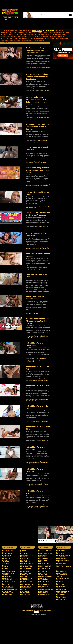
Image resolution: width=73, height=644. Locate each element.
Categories (14, 31)
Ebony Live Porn (36, 249)
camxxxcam (59, 31)
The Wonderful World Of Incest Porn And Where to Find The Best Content (38, 77)
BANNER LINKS (44, 610)
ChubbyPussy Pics (45, 594)
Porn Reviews (7, 591)
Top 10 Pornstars (7, 36)
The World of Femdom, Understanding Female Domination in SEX (35, 50)
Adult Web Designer (64, 591)
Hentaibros (25, 554)
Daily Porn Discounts (22, 38)
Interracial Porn (62, 38)
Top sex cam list (26, 586)
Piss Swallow (50, 38)
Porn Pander (61, 581)
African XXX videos (27, 567)
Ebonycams (29, 33)
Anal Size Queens (27, 40)
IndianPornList (62, 590)
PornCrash (25, 559)
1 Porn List (25, 583)
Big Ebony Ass (44, 335)
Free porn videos (27, 578)
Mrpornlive (25, 560)
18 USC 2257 (25, 610)
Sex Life (43, 69)
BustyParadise (44, 580)
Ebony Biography (35, 336)
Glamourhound (8, 583)
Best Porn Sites (40, 40)
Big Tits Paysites (26, 588)
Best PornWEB (62, 583)
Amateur (42, 68)
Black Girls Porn (45, 570)
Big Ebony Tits (42, 161)
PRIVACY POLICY (36, 610)
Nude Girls (28, 69)
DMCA (30, 610)
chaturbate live (62, 557)
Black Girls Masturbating (25, 35)
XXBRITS (12, 35)
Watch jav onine (26, 573)
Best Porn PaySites (27, 563)
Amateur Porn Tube (58, 35)
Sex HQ (41, 562)
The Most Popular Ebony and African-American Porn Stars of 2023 (37, 321)
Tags (30, 31)
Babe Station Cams (56, 33)
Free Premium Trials (46, 567)
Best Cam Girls (44, 572)
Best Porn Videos (45, 552)
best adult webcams (21, 36)
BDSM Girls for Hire (64, 570)
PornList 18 (43, 557)
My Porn (66, 33)
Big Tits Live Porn (7, 38)
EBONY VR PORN (6, 33)
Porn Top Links (26, 562)
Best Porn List (59, 36)
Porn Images (61, 586)
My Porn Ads (43, 575)
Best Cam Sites (62, 585)
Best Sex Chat (25, 594)
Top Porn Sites (44, 559)
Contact (49, 610)
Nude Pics (60, 588)
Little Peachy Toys (36, 36)
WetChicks (24, 575)
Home (5, 31)
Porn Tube (34, 69)
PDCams (48, 35)
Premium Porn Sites (63, 599)
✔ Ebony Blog (37, 31)
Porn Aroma (25, 591)
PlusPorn (24, 557)
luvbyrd (6, 565)
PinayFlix (4, 35)
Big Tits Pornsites (27, 565)
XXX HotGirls (43, 573)
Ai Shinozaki (61, 594)
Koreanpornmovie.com (10, 590)
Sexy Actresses (62, 593)
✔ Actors (22, 31)
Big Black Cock (42, 206)
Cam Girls (41, 184)
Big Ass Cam (38, 33)
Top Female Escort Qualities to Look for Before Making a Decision (38, 127)
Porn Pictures (44, 578)
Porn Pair (24, 577)
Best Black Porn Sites (64, 555)
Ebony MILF (29, 186)
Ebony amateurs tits (46, 554)
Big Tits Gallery (62, 572)
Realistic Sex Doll (27, 581)
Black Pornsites (44, 568)
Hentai (46, 33)
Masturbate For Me (37, 38)
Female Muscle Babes (46, 590)
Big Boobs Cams (44, 563)
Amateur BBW (62, 596)
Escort (28, 142)
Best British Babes (45, 565)
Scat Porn (61, 554)
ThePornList (43, 555)
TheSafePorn (43, 560)
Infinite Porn (25, 572)
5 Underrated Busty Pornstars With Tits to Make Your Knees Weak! (38, 170)
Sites (47, 69)
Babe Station (39, 35)
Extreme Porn (7, 594)
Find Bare (42, 583)
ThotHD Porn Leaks (27, 585)
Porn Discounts (18, 33)
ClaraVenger (25, 580)
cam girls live (48, 36)
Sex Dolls (39, 69)
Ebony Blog (47, 68)
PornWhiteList (44, 591)
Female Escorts (62, 559)
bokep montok (62, 598)
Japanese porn (26, 593)
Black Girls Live (8, 550)
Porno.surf (61, 552)
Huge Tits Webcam (45, 585)
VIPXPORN (4, 40)
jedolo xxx (25, 590)
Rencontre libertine (46, 577)
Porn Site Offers (15, 40)
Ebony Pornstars (36, 186)
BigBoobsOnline (44, 581)
